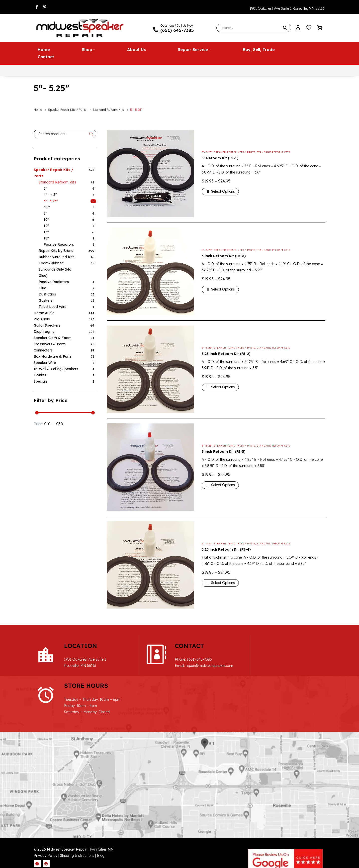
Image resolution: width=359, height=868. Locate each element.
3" (45, 188)
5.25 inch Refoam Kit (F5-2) (226, 353)
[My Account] (298, 28)
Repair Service (194, 49)
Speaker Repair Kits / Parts (67, 109)
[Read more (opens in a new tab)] (177, 28)
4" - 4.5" (50, 194)
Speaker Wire (45, 362)
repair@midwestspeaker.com (199, 666)
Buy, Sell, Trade (259, 49)
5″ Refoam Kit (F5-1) (220, 158)
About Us (136, 49)
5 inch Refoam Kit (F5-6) (224, 256)
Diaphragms (44, 331)
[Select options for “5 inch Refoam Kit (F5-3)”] (220, 485)
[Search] (254, 28)
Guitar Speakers (47, 325)
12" (46, 226)
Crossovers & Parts (50, 344)
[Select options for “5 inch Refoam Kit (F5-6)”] (220, 289)
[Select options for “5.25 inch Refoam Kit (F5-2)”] (220, 387)
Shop (89, 49)
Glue (42, 288)
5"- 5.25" (51, 201)
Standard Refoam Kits (108, 109)
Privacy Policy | (46, 815)
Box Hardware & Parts (53, 356)
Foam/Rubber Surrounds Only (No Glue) (55, 269)
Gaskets (45, 300)
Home (44, 49)
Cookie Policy (244, 861)
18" (46, 238)
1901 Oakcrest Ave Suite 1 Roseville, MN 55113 (287, 8)
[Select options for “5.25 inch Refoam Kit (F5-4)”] (220, 583)
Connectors (43, 350)
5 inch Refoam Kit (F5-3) (224, 451)
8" (45, 213)
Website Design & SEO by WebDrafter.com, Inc (287, 837)
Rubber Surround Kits (56, 257)
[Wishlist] (309, 28)
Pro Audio (42, 319)
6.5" (47, 207)
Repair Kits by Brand (56, 250)
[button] (285, 28)
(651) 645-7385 (189, 659)
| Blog (100, 815)
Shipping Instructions (78, 815)
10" (46, 219)
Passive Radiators (59, 244)
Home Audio (44, 313)
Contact (46, 57)
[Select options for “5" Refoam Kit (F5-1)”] (220, 191)
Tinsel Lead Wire (52, 306)
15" (46, 232)
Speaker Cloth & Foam (53, 338)
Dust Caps (47, 294)
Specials (41, 381)
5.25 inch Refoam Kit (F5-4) (226, 549)
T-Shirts (40, 375)
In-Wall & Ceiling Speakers (56, 369)
